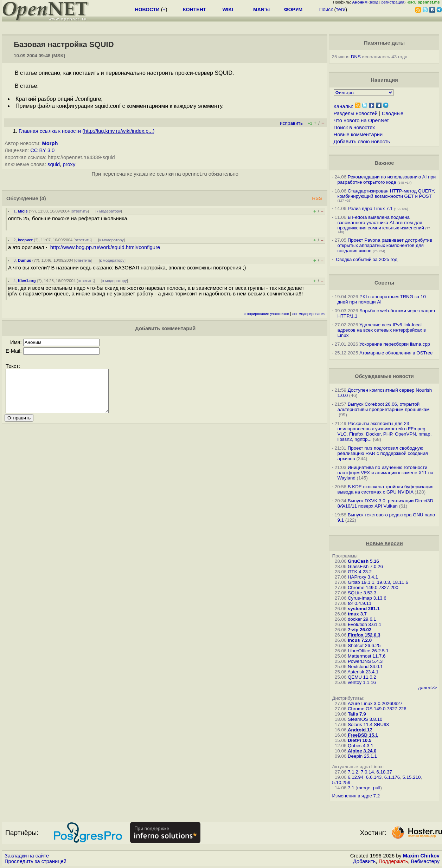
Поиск (326, 9)
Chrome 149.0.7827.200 (373, 588)
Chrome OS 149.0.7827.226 (377, 709)
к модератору (109, 211)
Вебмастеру (425, 861)
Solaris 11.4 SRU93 (368, 725)
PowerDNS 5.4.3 (365, 661)
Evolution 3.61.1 (365, 624)
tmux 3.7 (357, 614)
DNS (356, 57)
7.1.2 (353, 772)
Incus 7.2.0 (360, 640)
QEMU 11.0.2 (362, 677)
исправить (291, 123)
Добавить (364, 861)
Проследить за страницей (36, 861)
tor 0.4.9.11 (360, 603)
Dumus (25, 260)
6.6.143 (374, 777)
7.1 (351, 788)
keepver (25, 240)
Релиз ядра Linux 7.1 (370, 208)
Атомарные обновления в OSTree (396, 353)
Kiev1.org (27, 281)
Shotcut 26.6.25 (364, 645)
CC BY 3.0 (42, 150)
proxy (69, 164)
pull (377, 788)
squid (54, 164)
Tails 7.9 (357, 714)
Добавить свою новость (362, 142)
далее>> (427, 688)
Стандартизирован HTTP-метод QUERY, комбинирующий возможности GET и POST (386, 194)
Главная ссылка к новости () (87, 131)
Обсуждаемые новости (384, 376)
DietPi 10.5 (360, 740)
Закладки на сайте (27, 856)
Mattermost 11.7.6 (367, 656)
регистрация (393, 2)
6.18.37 (384, 772)
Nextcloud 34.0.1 (365, 667)
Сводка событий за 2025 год (367, 259)
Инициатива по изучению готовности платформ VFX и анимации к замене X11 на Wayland (385, 473)
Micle (23, 211)
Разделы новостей (356, 113)
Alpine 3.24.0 (362, 751)
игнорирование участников (266, 314)
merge (364, 788)
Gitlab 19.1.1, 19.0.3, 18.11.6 (378, 582)
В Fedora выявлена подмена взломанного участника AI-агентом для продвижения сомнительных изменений (380, 223)
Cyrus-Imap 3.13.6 (367, 598)
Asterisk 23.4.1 (363, 672)
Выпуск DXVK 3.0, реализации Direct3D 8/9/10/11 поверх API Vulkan (385, 503)
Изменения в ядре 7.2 (356, 796)
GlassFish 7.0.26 (365, 566)
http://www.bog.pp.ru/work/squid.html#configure (105, 247)
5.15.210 (412, 777)
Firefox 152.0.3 (364, 635)
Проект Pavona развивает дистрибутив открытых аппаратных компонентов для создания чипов (385, 245)
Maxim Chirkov (421, 856)
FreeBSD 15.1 (363, 735)
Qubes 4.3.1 (361, 746)
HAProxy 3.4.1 (363, 577)
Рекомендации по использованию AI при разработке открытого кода (386, 180)
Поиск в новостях (354, 128)
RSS (317, 198)
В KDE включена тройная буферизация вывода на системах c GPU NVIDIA (385, 489)
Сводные (393, 113)
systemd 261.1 (364, 609)
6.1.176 (392, 777)
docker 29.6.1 (362, 619)
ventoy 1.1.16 (362, 682)
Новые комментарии (358, 135)
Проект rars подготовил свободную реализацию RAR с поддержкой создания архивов (382, 453)
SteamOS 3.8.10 (365, 719)
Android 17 (360, 730)
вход (374, 2)
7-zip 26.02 (360, 630)
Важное (384, 163)
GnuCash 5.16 (363, 561)
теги (341, 9)
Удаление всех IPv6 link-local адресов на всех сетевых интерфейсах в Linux (382, 330)
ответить (80, 211)
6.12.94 (355, 777)
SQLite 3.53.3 (362, 593)
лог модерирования (309, 314)
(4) (43, 198)
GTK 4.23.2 (360, 572)
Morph (50, 143)
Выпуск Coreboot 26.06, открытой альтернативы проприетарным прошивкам (383, 407)
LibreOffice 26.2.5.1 (368, 651)
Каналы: (344, 106)
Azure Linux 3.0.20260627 (375, 703)
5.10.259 (341, 782)
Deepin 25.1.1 (362, 756)
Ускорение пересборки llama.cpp (395, 344)
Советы (384, 283)
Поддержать (393, 861)
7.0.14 (367, 772)
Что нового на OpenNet (361, 120)
